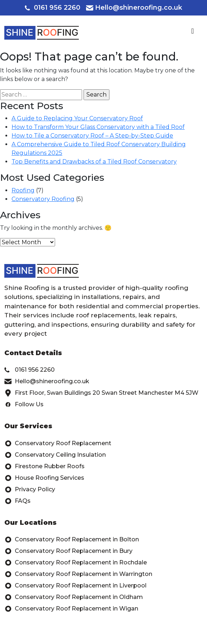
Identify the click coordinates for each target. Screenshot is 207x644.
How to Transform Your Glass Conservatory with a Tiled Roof (98, 127)
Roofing (23, 190)
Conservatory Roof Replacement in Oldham (74, 597)
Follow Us (24, 404)
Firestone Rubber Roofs (44, 466)
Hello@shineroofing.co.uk (134, 8)
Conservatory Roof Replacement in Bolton (72, 540)
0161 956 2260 (53, 8)
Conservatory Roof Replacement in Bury (68, 551)
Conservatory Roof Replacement (58, 443)
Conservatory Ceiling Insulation (55, 455)
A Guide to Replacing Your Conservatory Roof (77, 118)
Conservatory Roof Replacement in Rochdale (76, 563)
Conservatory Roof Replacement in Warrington (78, 574)
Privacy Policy (30, 489)
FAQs (17, 501)
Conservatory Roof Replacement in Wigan (71, 609)
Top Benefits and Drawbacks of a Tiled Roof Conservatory (94, 162)
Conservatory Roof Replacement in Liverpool (75, 586)
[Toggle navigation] (193, 33)
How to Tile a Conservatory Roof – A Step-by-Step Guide (92, 136)
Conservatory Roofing (43, 199)
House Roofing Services (44, 478)
